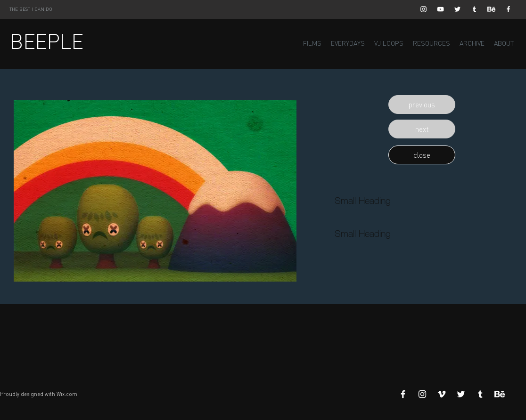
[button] (422, 105)
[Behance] (491, 9)
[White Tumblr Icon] (474, 9)
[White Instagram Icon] (423, 9)
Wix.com (67, 394)
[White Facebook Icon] (508, 9)
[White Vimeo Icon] (442, 394)
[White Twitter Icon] (457, 9)
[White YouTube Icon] (440, 9)
